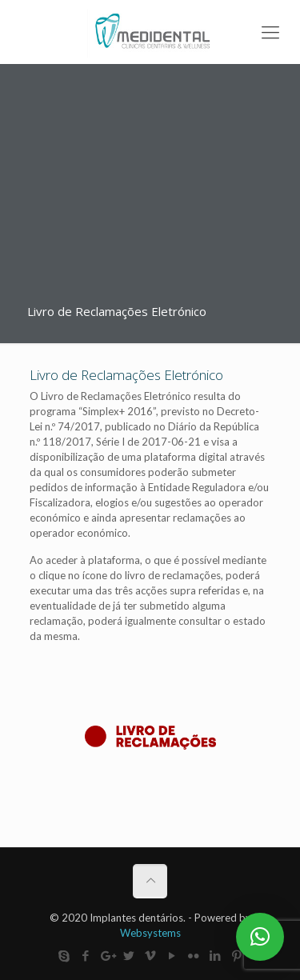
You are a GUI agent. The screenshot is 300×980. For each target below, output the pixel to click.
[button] (260, 937)
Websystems (150, 933)
